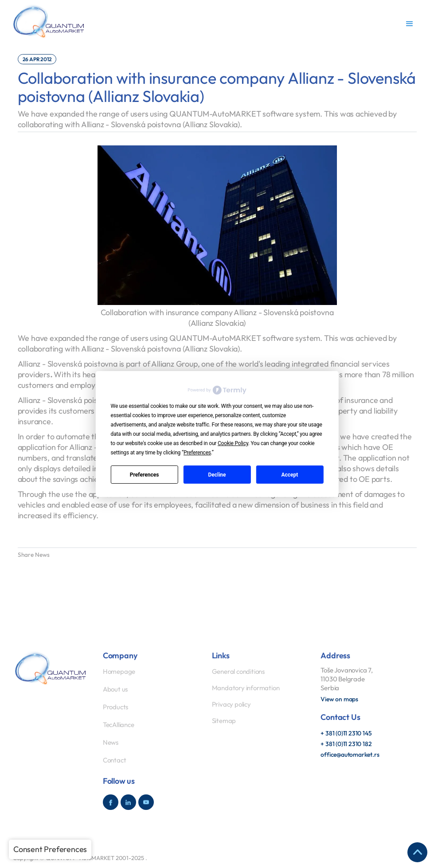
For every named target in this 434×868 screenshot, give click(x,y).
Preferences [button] (197, 453)
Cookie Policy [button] (233, 443)
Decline (217, 475)
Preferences (145, 475)
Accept (289, 475)
